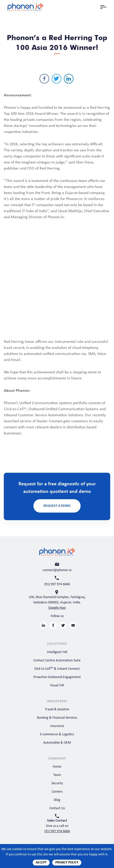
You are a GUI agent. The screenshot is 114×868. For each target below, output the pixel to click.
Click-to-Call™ (15, 409)
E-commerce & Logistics (57, 734)
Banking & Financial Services (57, 718)
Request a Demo (57, 506)
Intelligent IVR (57, 652)
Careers (57, 792)
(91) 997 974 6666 (57, 831)
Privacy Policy (67, 863)
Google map (57, 608)
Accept (41, 863)
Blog (57, 800)
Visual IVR (57, 685)
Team (57, 775)
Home (57, 767)
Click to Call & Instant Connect (57, 669)
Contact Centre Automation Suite (57, 661)
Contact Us (57, 808)
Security (57, 783)
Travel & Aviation (57, 709)
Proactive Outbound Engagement (57, 677)
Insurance (57, 726)
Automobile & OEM (57, 743)
